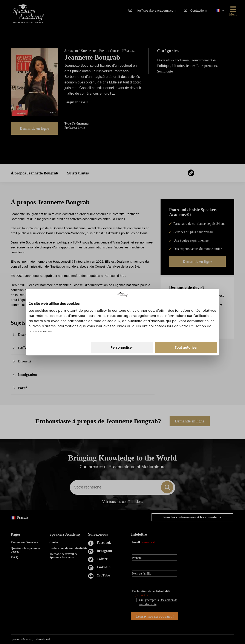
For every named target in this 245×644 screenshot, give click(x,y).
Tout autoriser (186, 347)
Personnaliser (122, 347)
